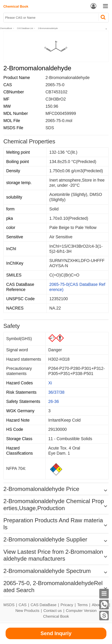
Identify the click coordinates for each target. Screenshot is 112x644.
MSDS (9, 605)
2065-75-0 (55, 85)
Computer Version (81, 611)
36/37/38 (56, 392)
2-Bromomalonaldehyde (48, 28)
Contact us (53, 611)
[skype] (104, 615)
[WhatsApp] (104, 605)
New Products (27, 611)
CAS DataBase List (25, 28)
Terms (82, 605)
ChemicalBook (6, 28)
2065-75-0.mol (59, 121)
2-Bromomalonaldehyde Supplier (45, 539)
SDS (50, 128)
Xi (50, 383)
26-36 (54, 401)
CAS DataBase (43, 605)
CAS (23, 605)
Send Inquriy (56, 633)
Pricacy (67, 605)
